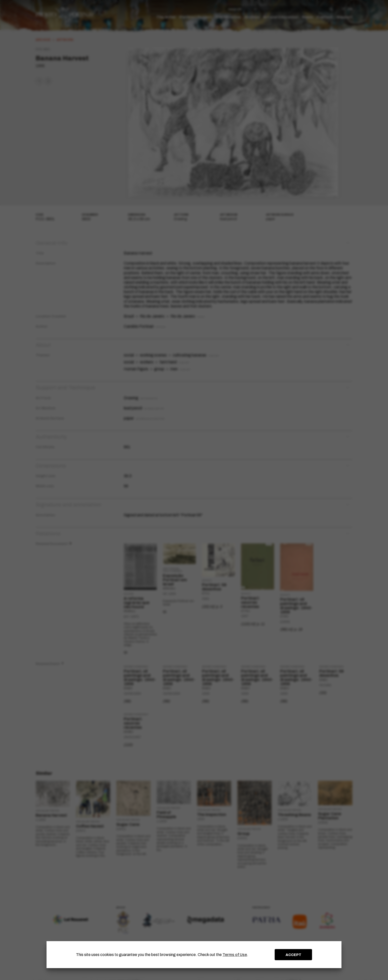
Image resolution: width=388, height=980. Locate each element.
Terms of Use (235, 955)
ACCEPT (293, 955)
